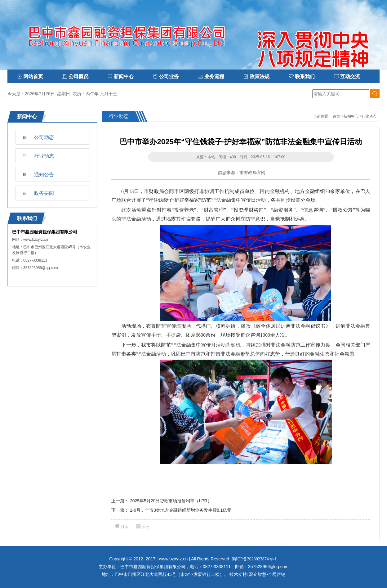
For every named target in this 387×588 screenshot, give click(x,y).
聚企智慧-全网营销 (267, 574)
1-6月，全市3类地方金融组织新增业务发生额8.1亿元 (181, 510)
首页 (336, 116)
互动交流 (347, 76)
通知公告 (44, 175)
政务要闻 (44, 193)
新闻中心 (351, 116)
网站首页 (30, 76)
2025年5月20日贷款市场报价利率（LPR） (171, 501)
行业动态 (44, 156)
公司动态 (44, 137)
